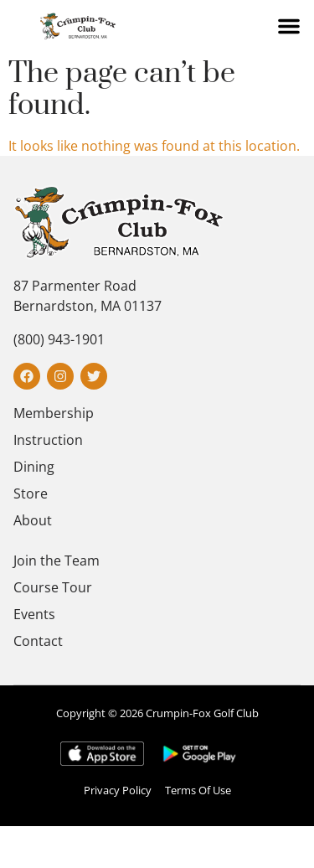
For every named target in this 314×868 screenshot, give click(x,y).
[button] (289, 26)
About (33, 520)
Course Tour (53, 587)
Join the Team (57, 561)
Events (34, 614)
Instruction (48, 440)
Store (31, 493)
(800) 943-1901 (59, 339)
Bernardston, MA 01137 (88, 306)
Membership (54, 413)
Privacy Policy (118, 790)
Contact (38, 641)
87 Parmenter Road (75, 286)
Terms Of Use (198, 790)
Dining (34, 467)
